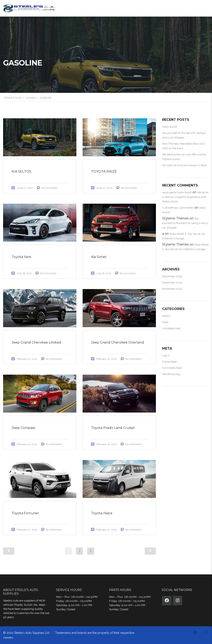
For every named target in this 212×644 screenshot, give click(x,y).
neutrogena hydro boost (177, 192)
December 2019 (172, 276)
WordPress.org (171, 374)
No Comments (49, 188)
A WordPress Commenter (178, 208)
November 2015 (172, 289)
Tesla (165, 322)
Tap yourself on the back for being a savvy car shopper (185, 223)
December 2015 (172, 283)
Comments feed (172, 368)
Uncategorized (171, 328)
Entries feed (169, 362)
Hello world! (170, 127)
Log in (166, 355)
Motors (166, 316)
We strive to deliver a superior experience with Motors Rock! (185, 197)
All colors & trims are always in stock (185, 165)
